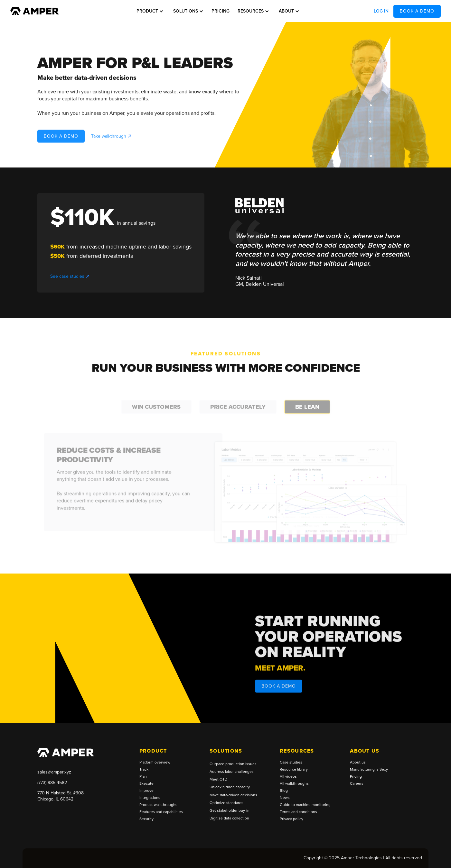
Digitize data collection (229, 818)
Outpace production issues (233, 764)
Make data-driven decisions (233, 795)
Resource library (294, 770)
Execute (146, 784)
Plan (143, 777)
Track (144, 770)
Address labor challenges (232, 772)
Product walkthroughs (158, 805)
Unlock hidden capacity (230, 787)
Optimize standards (226, 803)
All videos (288, 777)
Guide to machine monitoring (305, 805)
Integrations (150, 798)
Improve (146, 791)
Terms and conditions (298, 812)
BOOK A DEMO (417, 11)
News (285, 798)
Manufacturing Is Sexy (369, 770)
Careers (357, 784)
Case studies (291, 763)
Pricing (221, 11)
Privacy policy (291, 819)
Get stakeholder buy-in (230, 811)
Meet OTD (218, 779)
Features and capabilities (161, 812)
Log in (381, 11)
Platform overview (155, 763)
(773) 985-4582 (52, 783)
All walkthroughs (294, 784)
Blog (284, 791)
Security (146, 819)
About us (358, 763)
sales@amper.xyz (54, 772)
